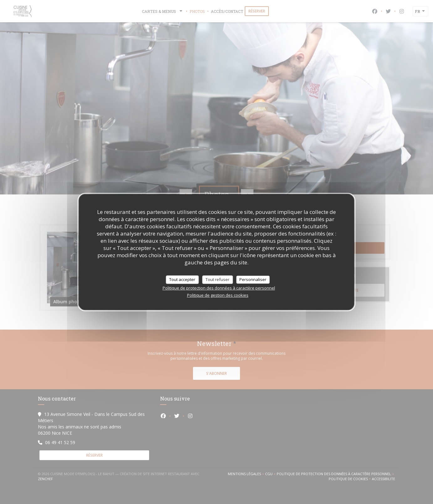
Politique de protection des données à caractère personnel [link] (219, 288)
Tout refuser (217, 279)
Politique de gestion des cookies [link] (218, 295)
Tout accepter (182, 279)
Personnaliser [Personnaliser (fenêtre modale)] (253, 279)
